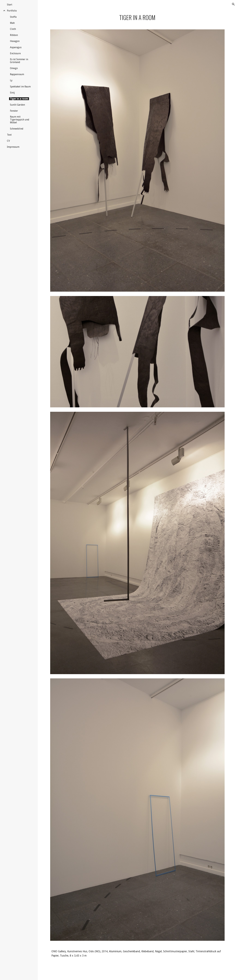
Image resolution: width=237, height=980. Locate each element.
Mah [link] (12, 23)
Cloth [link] (13, 29)
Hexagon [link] (15, 41)
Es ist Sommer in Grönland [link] (19, 61)
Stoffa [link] (13, 17)
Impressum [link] (13, 147)
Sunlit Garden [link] (17, 105)
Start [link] (10, 5)
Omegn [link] (14, 68)
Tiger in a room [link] (19, 99)
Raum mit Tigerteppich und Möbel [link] (20, 120)
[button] (233, 4)
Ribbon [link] (14, 35)
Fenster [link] (14, 111)
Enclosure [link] (15, 53)
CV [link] (8, 141)
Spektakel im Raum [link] (20, 87)
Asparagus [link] (16, 47)
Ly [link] (11, 80)
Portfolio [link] (12, 11)
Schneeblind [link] (17, 129)
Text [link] (9, 135)
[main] (137, 17)
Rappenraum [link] (17, 74)
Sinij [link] (12, 93)
